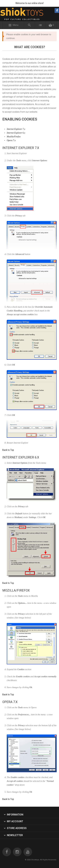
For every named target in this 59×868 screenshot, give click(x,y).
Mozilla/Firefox (14, 137)
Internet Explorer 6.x (16, 133)
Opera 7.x (11, 140)
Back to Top (8, 450)
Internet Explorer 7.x (16, 129)
